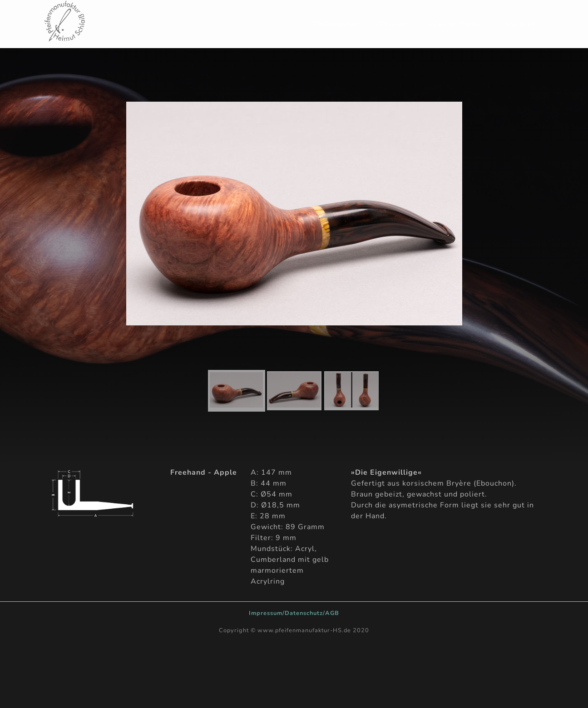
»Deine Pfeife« (456, 24)
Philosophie (336, 24)
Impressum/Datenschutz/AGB (294, 613)
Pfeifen (393, 24)
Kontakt (520, 24)
